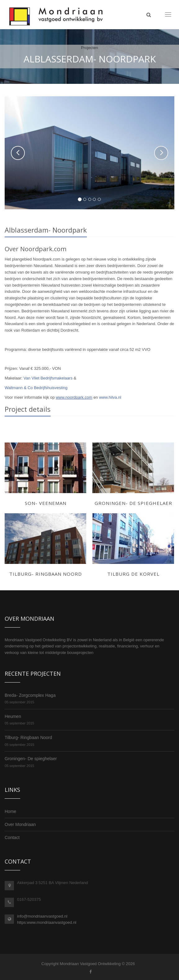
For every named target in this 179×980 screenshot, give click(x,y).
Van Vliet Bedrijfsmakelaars (48, 378)
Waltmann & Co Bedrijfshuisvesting (36, 388)
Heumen (13, 716)
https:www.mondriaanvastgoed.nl (47, 922)
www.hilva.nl (110, 397)
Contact (12, 837)
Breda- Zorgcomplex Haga (30, 695)
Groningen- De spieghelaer (31, 759)
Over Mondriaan (20, 824)
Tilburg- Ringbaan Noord (28, 737)
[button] (18, 153)
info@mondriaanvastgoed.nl (42, 916)
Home (10, 811)
